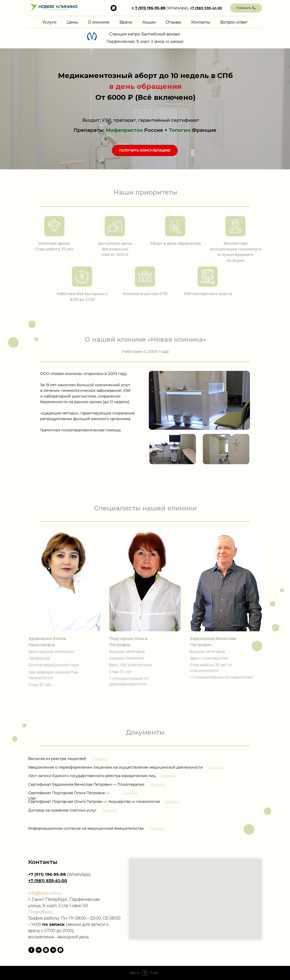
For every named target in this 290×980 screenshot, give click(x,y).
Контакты (201, 22)
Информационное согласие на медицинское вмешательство (86, 828)
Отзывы (173, 22)
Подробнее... (41, 912)
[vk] (39, 950)
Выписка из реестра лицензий (57, 759)
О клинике (99, 22)
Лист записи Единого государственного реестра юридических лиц (92, 776)
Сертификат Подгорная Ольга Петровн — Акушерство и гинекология (94, 802)
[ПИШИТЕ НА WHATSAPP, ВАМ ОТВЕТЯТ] (114, 8)
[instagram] (46, 950)
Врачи (126, 22)
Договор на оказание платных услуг (62, 810)
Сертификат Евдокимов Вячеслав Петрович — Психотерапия (86, 784)
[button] (246, 8)
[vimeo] (53, 950)
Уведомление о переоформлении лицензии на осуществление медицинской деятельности (115, 767)
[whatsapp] (60, 950)
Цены (72, 22)
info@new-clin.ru (45, 893)
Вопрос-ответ (234, 22)
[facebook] (31, 950)
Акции (149, 22)
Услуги (49, 22)
